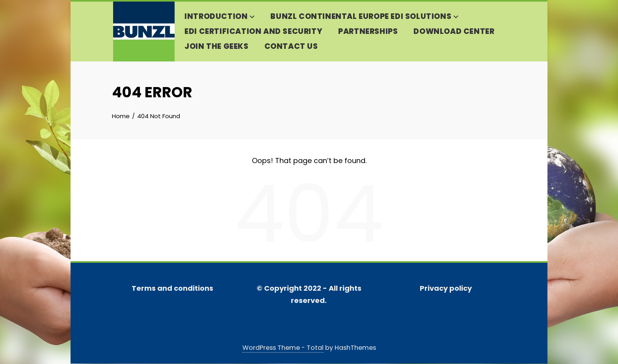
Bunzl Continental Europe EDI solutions (364, 17)
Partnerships (367, 32)
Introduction (219, 17)
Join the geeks (216, 47)
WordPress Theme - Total (283, 348)
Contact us (290, 47)
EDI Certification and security (253, 32)
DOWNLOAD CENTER (453, 32)
